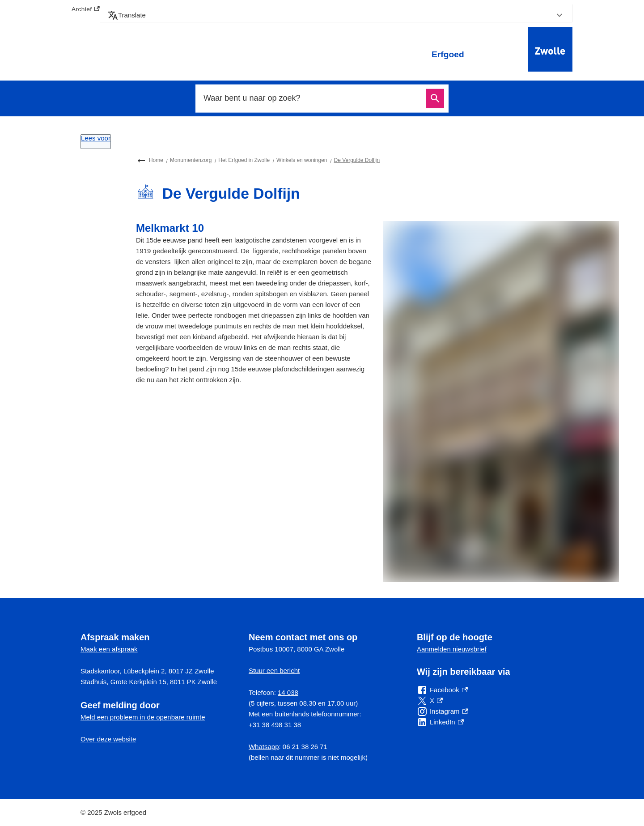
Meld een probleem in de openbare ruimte (143, 717)
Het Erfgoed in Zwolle (244, 160)
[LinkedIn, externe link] (440, 722)
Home (156, 160)
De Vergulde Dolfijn (357, 160)
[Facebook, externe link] (442, 690)
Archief (86, 10)
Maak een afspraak (109, 649)
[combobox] (312, 98)
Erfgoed (448, 54)
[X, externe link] (430, 701)
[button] (336, 15)
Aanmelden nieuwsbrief (452, 649)
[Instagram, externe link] (443, 711)
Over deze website (108, 739)
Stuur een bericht (274, 671)
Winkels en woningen (302, 160)
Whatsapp (264, 747)
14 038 (288, 692)
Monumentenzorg (191, 160)
